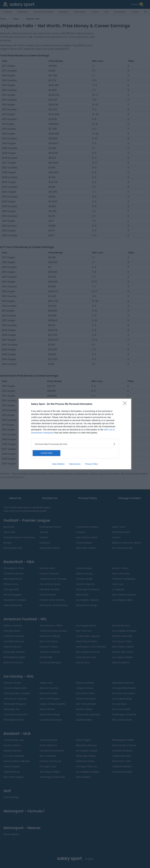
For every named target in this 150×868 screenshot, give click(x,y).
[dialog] (75, 434)
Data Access (75, 464)
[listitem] (75, 444)
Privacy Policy (91, 464)
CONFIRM (47, 453)
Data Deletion (58, 464)
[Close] (126, 404)
